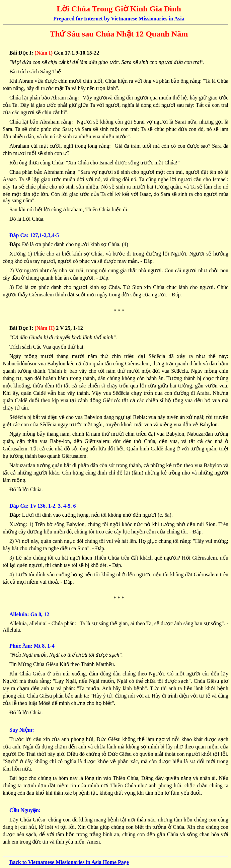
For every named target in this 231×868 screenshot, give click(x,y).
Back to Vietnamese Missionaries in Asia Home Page (69, 862)
